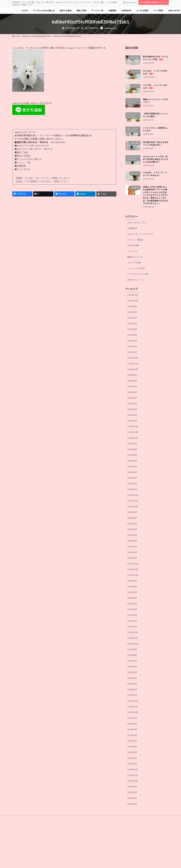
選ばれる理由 (92, 818)
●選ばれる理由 (22, 156)
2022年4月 (132, 541)
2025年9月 (132, 306)
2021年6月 (132, 598)
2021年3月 (132, 615)
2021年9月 (132, 581)
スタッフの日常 (134, 263)
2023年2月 (132, 484)
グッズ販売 (94, 820)
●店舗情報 (20, 166)
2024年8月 (132, 381)
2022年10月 (133, 507)
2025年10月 (133, 301)
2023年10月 (133, 438)
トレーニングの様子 (136, 268)
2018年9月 (132, 787)
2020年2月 (132, 689)
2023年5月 (132, 467)
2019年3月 (132, 752)
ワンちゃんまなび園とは (35, 818)
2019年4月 (132, 747)
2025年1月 (132, 352)
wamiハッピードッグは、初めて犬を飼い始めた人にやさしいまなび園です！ (156, 159)
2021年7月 (132, 592)
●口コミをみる (22, 169)
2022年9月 (132, 512)
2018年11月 (133, 775)
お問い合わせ (79, 820)
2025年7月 (132, 318)
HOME (18, 818)
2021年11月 (133, 569)
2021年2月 (132, 621)
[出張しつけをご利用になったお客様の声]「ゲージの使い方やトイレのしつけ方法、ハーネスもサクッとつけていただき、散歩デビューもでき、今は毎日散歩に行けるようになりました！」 (156, 195)
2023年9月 (132, 444)
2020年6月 (132, 667)
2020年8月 (132, 655)
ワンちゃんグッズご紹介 (138, 274)
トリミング (132, 251)
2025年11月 (133, 295)
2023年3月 (132, 478)
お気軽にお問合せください (154, 2)
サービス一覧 (137, 818)
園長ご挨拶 (107, 818)
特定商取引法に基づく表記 (142, 820)
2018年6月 (132, 798)
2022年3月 (132, 547)
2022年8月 (132, 518)
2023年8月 (132, 449)
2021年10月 (133, 575)
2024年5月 (132, 398)
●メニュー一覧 (22, 162)
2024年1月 (132, 421)
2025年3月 (132, 341)
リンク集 (107, 820)
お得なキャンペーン (136, 280)
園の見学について (154, 818)
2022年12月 (133, 495)
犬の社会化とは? (56, 818)
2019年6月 (132, 735)
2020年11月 (133, 638)
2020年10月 (133, 644)
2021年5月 (132, 604)
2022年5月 (132, 535)
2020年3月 (132, 684)
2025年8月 (132, 312)
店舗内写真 (31, 820)
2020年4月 (132, 678)
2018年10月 (133, 781)
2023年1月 (132, 489)
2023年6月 (132, 461)
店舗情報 (18, 820)
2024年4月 (132, 404)
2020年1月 (132, 695)
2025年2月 (132, 346)
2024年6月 (132, 392)
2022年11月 (133, 501)
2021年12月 (133, 564)
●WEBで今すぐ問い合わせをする (32, 146)
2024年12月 (133, 358)
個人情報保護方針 (22, 822)
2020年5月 (132, 672)
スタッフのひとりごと (137, 223)
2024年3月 (132, 409)
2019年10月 (133, 712)
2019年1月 (132, 764)
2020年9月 (132, 649)
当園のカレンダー (48, 820)
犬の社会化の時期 (75, 818)
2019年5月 (132, 741)
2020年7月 (132, 661)
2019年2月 (132, 758)
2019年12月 (133, 701)
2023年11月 (133, 432)
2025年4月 (132, 335)
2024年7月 (132, 386)
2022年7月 (132, 524)
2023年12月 (133, 427)
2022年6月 (132, 529)
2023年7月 (132, 455)
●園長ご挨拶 (21, 152)
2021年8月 (132, 587)
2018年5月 (132, 804)
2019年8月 (132, 724)
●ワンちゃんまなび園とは (28, 159)
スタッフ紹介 (122, 818)
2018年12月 (133, 769)
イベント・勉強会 (135, 240)
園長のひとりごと (135, 257)
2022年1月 (132, 558)
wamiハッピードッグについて (140, 234)
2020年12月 (133, 632)
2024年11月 (133, 364)
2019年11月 (133, 707)
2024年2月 (132, 415)
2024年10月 (133, 369)
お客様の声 (132, 228)
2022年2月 (132, 552)
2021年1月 (132, 627)
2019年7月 (132, 729)
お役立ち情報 (133, 246)
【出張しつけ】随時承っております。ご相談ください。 (43, 181)
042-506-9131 (58, 142)
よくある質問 (121, 820)
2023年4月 (132, 472)
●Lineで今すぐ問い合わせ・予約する (33, 149)
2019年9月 (132, 718)
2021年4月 (132, 609)
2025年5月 (132, 329)
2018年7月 (132, 792)
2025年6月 (132, 324)
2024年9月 (132, 375)
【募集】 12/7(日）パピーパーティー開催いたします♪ (43, 178)
